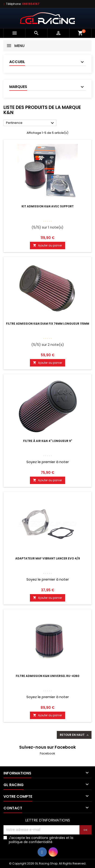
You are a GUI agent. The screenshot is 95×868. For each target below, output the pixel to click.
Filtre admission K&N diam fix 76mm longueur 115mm (48, 324)
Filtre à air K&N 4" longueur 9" (48, 441)
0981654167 (31, 4)
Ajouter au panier (47, 245)
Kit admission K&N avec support (48, 206)
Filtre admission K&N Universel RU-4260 (47, 676)
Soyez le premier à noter (48, 462)
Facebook (47, 753)
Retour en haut (75, 735)
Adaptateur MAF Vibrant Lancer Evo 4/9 (48, 558)
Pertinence (31, 123)
